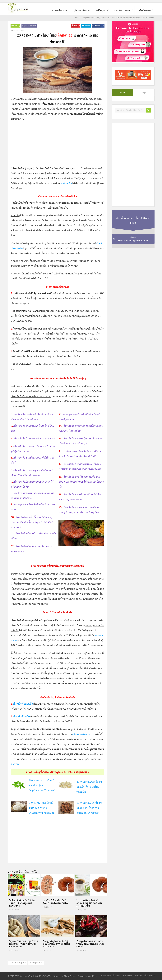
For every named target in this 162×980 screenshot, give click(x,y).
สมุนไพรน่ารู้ (15, 26)
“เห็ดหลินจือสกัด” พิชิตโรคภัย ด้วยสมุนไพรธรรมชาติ (22, 903)
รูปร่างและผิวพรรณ (82, 10)
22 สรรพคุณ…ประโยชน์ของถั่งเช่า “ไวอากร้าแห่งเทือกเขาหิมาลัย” (89, 808)
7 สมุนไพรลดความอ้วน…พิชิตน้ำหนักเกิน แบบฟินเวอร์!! (91, 944)
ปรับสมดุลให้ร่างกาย (83, 734)
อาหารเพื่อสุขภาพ (60, 10)
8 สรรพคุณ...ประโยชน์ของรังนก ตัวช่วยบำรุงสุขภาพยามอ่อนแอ (42, 808)
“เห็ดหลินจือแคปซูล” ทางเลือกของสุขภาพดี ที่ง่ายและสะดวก (23, 944)
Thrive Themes (70, 976)
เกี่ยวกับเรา (128, 976)
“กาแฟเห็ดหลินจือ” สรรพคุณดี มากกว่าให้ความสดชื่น (89, 903)
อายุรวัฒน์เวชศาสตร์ (123, 10)
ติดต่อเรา (138, 976)
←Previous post (18, 962)
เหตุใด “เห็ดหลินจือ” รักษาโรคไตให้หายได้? (56, 902)
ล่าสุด (144, 92)
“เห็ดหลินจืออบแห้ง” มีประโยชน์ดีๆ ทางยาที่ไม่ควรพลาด (56, 944)
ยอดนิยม (122, 92)
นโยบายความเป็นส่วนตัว (111, 976)
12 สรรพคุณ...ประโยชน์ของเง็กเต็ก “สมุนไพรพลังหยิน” (89, 787)
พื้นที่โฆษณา (150, 976)
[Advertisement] (58, 143)
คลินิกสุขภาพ (102, 10)
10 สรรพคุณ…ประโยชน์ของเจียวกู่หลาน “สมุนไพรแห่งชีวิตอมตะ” (42, 785)
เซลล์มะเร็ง (66, 183)
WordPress (93, 976)
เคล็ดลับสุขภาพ (144, 10)
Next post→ (36, 962)
